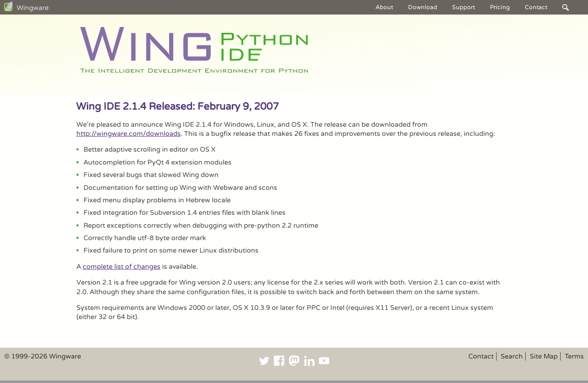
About (384, 7)
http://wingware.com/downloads (129, 134)
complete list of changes (122, 267)
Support (464, 7)
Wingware (33, 8)
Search (512, 356)
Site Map (544, 356)
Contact (536, 7)
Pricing (500, 7)
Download (423, 7)
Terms (574, 356)
